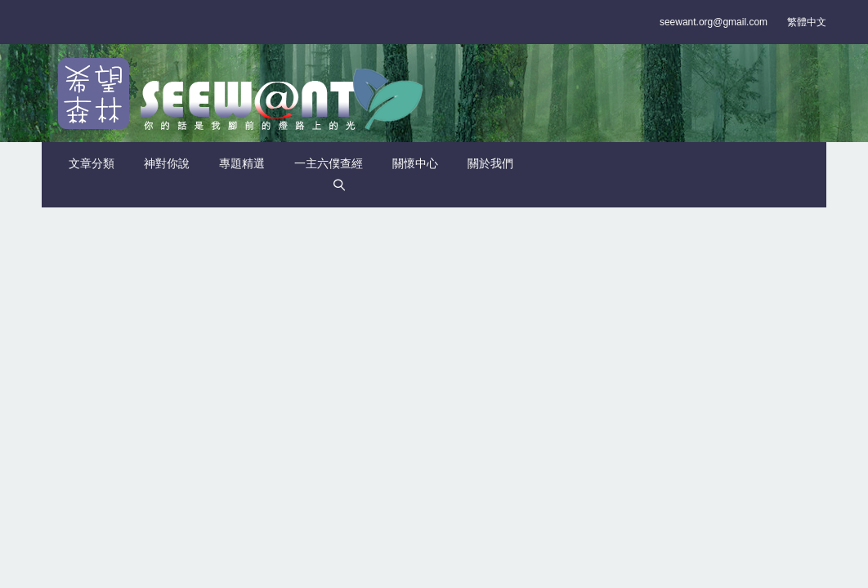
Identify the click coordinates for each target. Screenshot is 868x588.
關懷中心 (415, 163)
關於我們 (490, 163)
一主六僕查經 (329, 163)
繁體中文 (807, 22)
